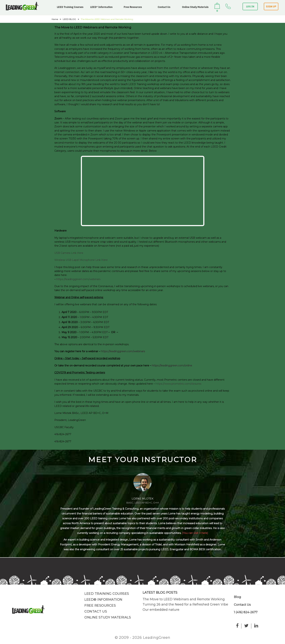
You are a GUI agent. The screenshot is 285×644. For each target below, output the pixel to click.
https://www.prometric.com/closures (178, 384)
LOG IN (250, 6)
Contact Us (164, 7)
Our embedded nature (161, 610)
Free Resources (133, 7)
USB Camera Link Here (69, 253)
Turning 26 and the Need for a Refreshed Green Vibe (185, 604)
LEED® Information (101, 7)
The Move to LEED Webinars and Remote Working (184, 599)
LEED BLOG (69, 19)
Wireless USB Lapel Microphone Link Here (81, 260)
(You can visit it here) (195, 533)
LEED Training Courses (70, 7)
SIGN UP (271, 6)
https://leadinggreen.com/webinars (78, 279)
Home (55, 19)
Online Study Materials (195, 7)
